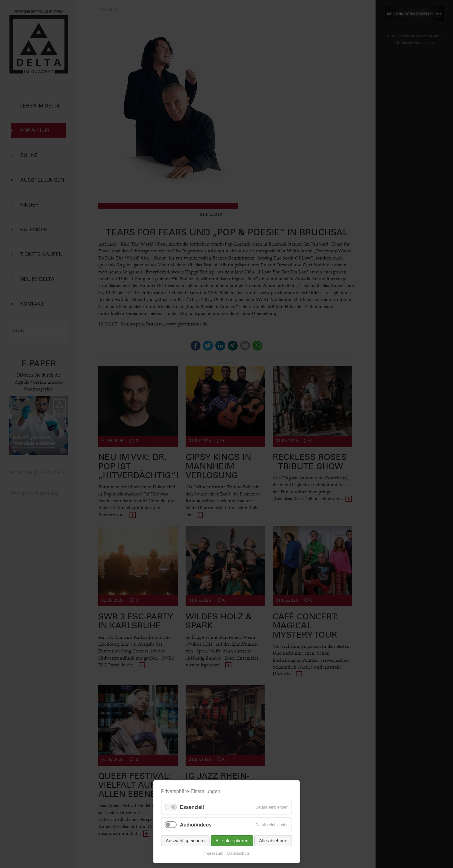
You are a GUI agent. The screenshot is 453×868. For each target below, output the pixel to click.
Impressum (213, 853)
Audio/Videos (196, 825)
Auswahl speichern (185, 841)
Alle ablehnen (273, 841)
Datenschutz (239, 853)
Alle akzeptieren (232, 841)
